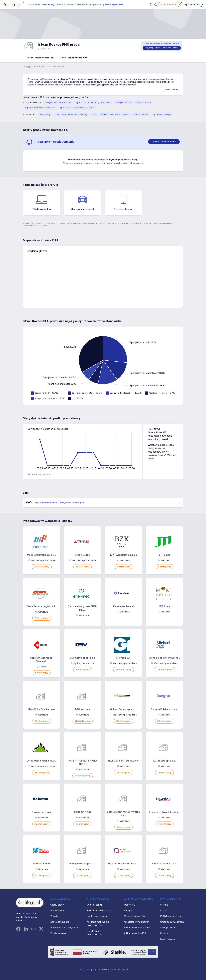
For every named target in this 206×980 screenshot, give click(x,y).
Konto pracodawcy (97, 916)
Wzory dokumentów (134, 916)
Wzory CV (129, 910)
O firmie (164, 905)
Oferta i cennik (95, 905)
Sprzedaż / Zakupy (162, 114)
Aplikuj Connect (168, 928)
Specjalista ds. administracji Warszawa (133, 102)
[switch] (164, 142)
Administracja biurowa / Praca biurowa (110, 114)
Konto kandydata (169, 5)
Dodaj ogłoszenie (113, 5)
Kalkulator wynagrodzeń (89, 5)
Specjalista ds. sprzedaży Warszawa (77, 108)
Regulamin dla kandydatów (65, 928)
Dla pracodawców (191, 5)
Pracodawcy (48, 5)
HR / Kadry (45, 114)
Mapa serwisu (167, 939)
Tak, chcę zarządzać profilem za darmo (162, 48)
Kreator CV (70, 5)
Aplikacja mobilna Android (137, 928)
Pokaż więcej (172, 90)
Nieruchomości (141, 114)
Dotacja (164, 933)
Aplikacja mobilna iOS (135, 933)
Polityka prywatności (171, 916)
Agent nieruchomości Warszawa (40, 108)
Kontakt (164, 910)
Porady (59, 5)
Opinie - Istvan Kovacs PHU (73, 58)
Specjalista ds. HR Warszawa (58, 102)
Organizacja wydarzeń (172, 922)
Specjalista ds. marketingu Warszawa (93, 102)
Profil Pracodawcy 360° (100, 910)
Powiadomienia (58, 933)
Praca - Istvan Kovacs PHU (41, 58)
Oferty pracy (34, 5)
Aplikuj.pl (27, 66)
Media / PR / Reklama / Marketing (71, 114)
